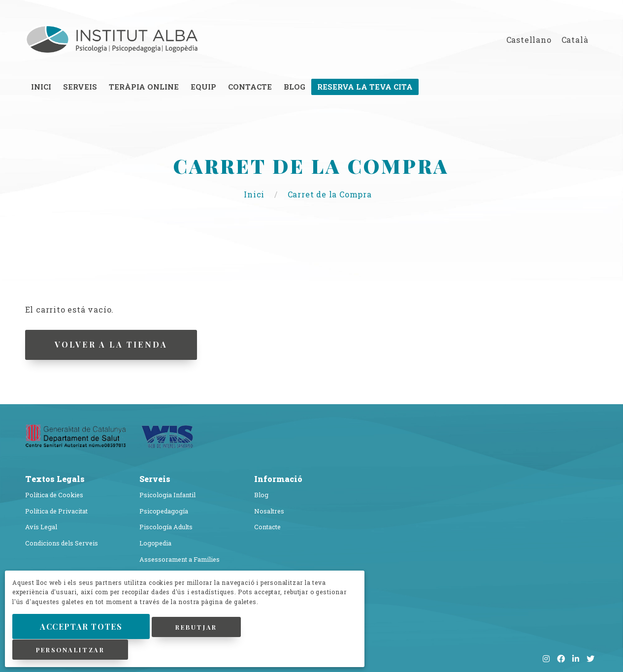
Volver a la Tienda (113, 344)
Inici (255, 194)
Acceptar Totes (85, 627)
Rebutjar (205, 627)
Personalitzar (72, 650)
